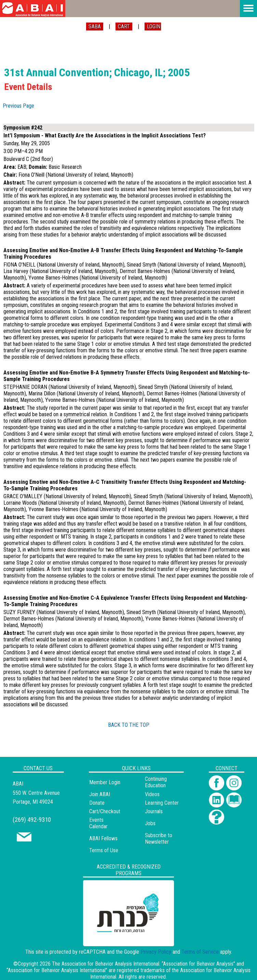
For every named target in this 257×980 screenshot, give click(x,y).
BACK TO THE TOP (129, 725)
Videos (152, 794)
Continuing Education (156, 782)
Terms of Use (104, 850)
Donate (97, 803)
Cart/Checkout (105, 811)
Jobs (150, 823)
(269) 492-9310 (32, 820)
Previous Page (18, 106)
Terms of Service (200, 952)
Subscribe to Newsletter (159, 839)
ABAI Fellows (103, 838)
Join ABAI (100, 794)
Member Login (105, 782)
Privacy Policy (156, 952)
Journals (154, 811)
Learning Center (162, 803)
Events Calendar (98, 823)
